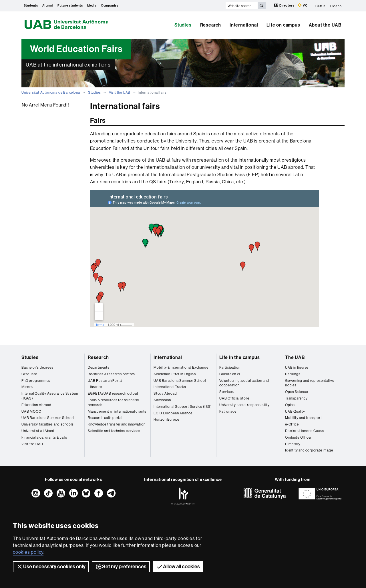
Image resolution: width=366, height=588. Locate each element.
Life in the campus (239, 357)
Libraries (95, 387)
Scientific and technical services (114, 431)
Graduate (29, 374)
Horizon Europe (166, 419)
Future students (70, 6)
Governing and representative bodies (310, 383)
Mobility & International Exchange (181, 367)
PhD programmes (36, 381)
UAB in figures (297, 367)
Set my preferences (121, 567)
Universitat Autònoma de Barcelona (51, 92)
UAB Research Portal (105, 381)
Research (211, 25)
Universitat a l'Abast (38, 431)
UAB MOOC (31, 411)
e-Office (292, 424)
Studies (183, 25)
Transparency (296, 398)
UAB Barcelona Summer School (48, 418)
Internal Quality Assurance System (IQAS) (50, 396)
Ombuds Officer (298, 437)
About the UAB (325, 25)
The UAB (295, 357)
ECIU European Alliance (173, 413)
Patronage (228, 411)
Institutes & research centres (111, 374)
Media (92, 6)
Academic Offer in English (175, 374)
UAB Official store (234, 398)
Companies (110, 6)
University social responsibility (244, 405)
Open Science (297, 392)
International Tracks (170, 387)
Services (226, 392)
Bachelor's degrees (37, 367)
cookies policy (28, 552)
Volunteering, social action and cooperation (244, 383)
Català (321, 6)
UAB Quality (295, 411)
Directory (285, 5)
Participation (230, 367)
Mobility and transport (304, 418)
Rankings (293, 374)
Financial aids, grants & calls (44, 437)
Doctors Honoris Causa (305, 431)
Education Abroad (36, 405)
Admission (162, 400)
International (244, 25)
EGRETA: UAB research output (113, 393)
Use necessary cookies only (51, 567)
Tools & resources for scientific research (113, 402)
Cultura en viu (230, 374)
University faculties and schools (48, 424)
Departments (99, 367)
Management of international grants (117, 411)
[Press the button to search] (262, 6)
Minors (27, 387)
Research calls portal (105, 418)
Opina (290, 405)
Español (336, 6)
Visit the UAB (120, 92)
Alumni (48, 6)
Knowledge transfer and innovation (117, 424)
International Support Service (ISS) (183, 407)
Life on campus (283, 25)
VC (303, 5)
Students (31, 6)
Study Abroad (165, 393)
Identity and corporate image (309, 450)
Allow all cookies (178, 567)
